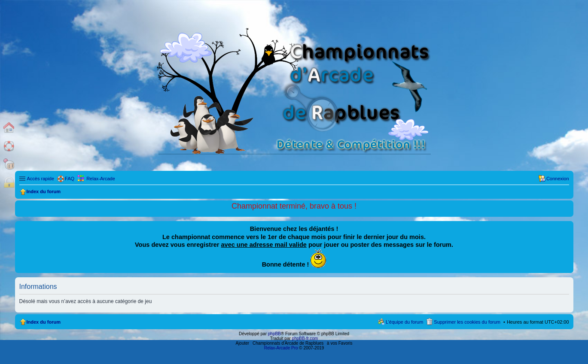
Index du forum (44, 322)
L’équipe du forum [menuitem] (404, 322)
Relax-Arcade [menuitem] (101, 179)
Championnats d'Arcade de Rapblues (288, 343)
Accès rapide (41, 179)
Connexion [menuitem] (558, 179)
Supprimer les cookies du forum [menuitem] (467, 322)
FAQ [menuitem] (70, 179)
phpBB (274, 334)
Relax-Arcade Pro (281, 348)
